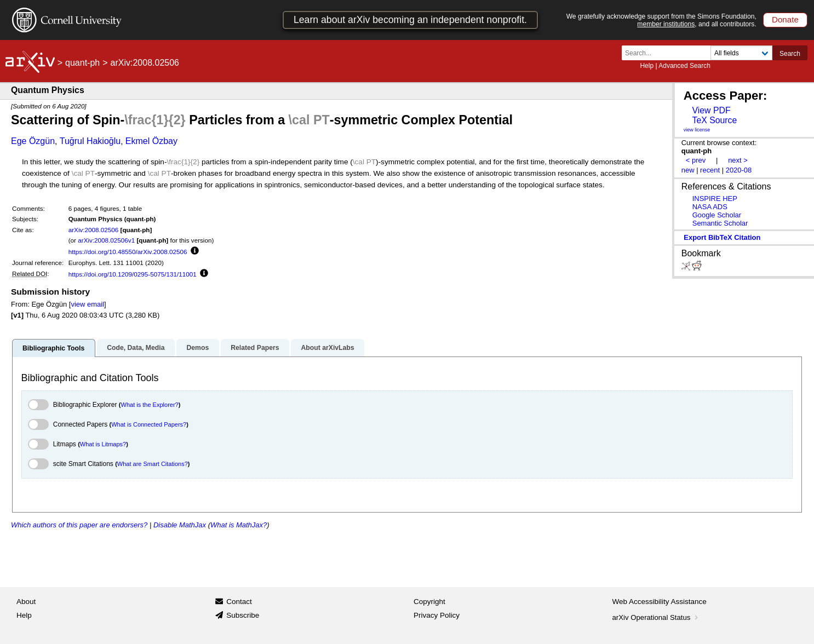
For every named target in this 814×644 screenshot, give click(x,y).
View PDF (711, 110)
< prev (696, 160)
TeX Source (714, 120)
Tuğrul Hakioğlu (90, 141)
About (26, 602)
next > (738, 160)
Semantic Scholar (720, 223)
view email (87, 304)
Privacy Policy (437, 615)
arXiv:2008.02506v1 (106, 240)
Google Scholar (717, 215)
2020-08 (739, 170)
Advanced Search (684, 66)
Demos (197, 348)
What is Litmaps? (103, 444)
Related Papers (255, 348)
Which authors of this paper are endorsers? (79, 525)
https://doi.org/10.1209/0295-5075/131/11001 (133, 274)
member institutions (666, 24)
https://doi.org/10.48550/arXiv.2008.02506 (128, 252)
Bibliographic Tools (53, 348)
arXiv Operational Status (657, 617)
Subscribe (243, 615)
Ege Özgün (33, 141)
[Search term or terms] (669, 53)
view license (697, 130)
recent (710, 170)
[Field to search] (741, 53)
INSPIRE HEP (715, 199)
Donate (785, 19)
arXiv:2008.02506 (94, 230)
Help (647, 66)
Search (790, 54)
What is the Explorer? (150, 405)
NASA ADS (710, 207)
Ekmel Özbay (151, 141)
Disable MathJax (180, 525)
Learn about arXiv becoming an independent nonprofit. (410, 20)
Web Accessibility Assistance (660, 602)
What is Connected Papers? (149, 424)
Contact (239, 602)
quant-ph (82, 63)
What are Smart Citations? (153, 464)
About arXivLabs (327, 348)
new (688, 170)
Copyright (429, 602)
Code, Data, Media (136, 348)
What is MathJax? (239, 525)
